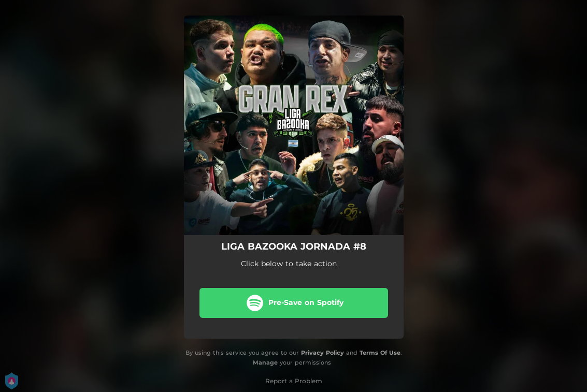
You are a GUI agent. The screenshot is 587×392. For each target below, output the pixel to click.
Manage (265, 362)
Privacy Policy (323, 353)
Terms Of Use (380, 353)
